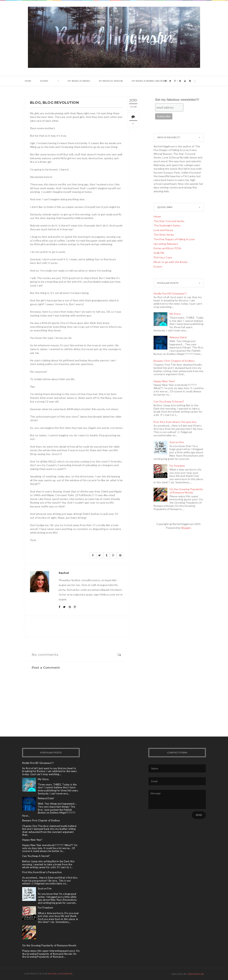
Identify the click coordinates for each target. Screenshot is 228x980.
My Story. (175, 314)
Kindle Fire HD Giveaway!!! (170, 293)
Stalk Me (159, 253)
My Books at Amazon (105, 81)
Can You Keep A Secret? (169, 401)
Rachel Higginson (60, 974)
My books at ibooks (75, 81)
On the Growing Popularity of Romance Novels (186, 491)
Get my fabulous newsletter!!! (177, 100)
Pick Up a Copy (163, 257)
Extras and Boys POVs (168, 248)
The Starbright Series (167, 225)
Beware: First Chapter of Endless (174, 361)
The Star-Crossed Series (169, 221)
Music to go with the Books (171, 262)
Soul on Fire (177, 442)
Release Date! (178, 337)
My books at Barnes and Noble (143, 81)
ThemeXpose (195, 974)
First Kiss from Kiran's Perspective (175, 422)
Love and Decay (163, 230)
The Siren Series (164, 235)
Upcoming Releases (166, 244)
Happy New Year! (164, 381)
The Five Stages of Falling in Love (174, 239)
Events (42, 81)
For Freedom (177, 466)
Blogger (186, 528)
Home (27, 81)
